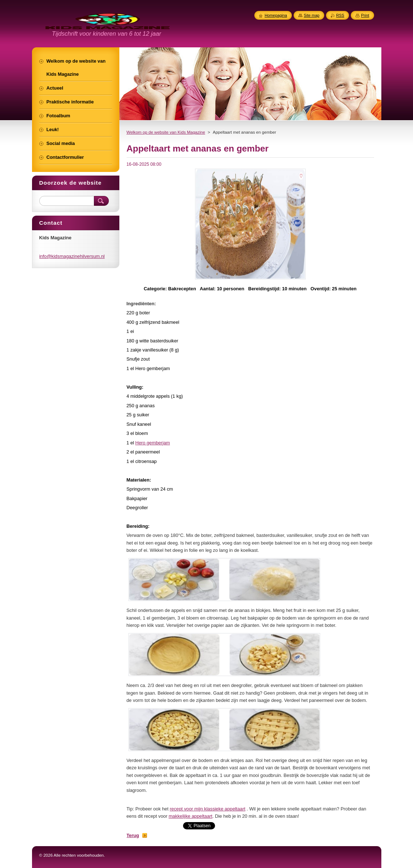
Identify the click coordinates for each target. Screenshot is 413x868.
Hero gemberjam (153, 443)
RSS (340, 15)
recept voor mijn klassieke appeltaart (208, 809)
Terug (133, 835)
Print (365, 15)
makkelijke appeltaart (190, 816)
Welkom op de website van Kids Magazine (166, 132)
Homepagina (276, 15)
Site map (312, 15)
